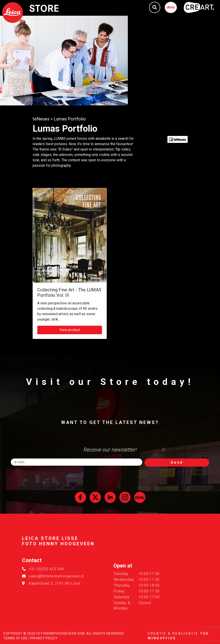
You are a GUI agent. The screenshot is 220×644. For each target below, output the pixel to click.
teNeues (41, 119)
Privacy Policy (44, 638)
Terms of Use (16, 638)
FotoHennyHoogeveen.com (60, 633)
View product (70, 330)
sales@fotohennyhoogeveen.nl (56, 576)
